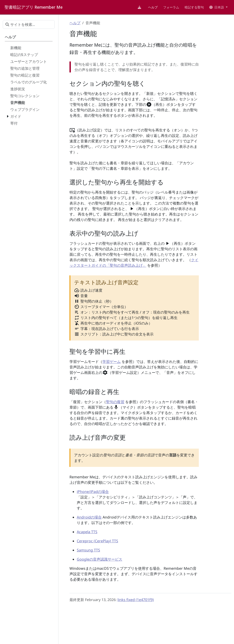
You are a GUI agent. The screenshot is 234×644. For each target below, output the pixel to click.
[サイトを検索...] (29, 24)
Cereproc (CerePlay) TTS (97, 541)
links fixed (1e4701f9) (136, 600)
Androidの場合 (89, 517)
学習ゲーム (112, 362)
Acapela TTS (87, 532)
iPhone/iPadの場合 (93, 492)
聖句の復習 (115, 402)
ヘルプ (75, 23)
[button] (218, 7)
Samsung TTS (88, 550)
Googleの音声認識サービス (100, 559)
